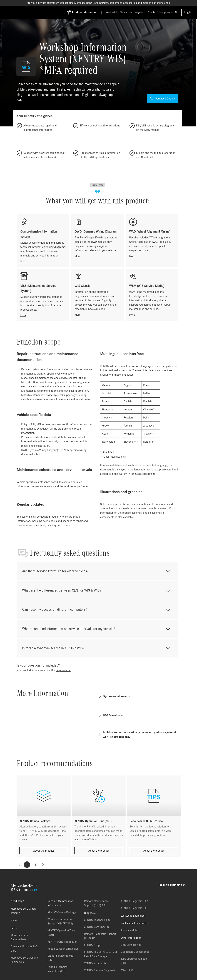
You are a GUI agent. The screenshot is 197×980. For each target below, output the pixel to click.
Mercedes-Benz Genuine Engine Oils (25, 960)
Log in (188, 13)
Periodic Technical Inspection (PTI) (58, 969)
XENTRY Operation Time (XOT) (61, 933)
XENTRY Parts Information (62, 942)
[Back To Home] (39, 12)
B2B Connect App (131, 945)
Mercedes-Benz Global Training (24, 911)
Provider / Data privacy (160, 12)
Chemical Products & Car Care (25, 949)
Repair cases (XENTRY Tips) (63, 949)
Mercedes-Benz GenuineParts (19, 937)
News (14, 921)
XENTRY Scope (93, 945)
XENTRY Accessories (96, 963)
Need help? (111, 12)
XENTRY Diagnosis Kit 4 (135, 901)
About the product (44, 851)
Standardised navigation (132, 12)
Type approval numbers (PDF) (134, 961)
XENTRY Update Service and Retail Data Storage (100, 954)
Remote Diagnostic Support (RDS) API (100, 936)
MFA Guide (127, 970)
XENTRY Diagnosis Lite (97, 920)
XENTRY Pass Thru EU (97, 927)
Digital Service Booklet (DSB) (61, 958)
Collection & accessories (135, 952)
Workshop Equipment (133, 916)
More (23, 261)
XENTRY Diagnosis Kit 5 (135, 908)
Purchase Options (163, 99)
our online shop (161, 3)
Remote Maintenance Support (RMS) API (96, 903)
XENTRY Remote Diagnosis (100, 970)
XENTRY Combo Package (62, 912)
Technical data (129, 930)
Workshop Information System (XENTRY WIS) (60, 921)
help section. (63, 670)
